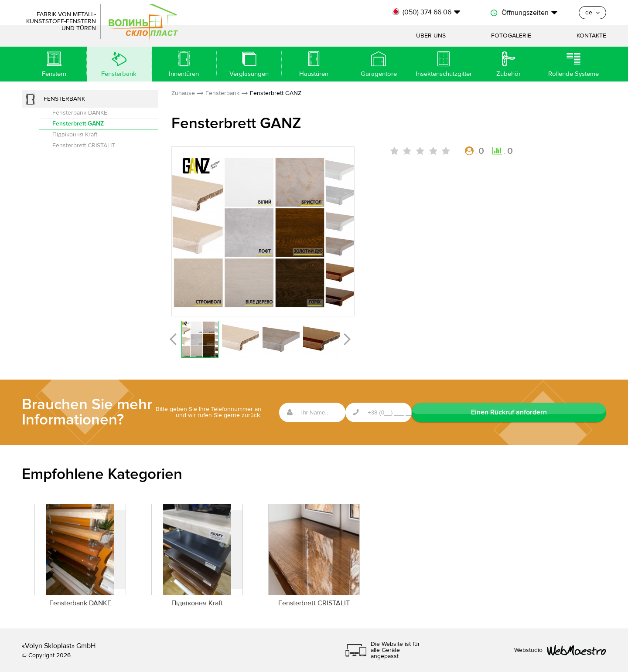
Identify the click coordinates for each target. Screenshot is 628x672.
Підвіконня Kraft (75, 135)
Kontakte (591, 36)
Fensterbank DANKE (80, 113)
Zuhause (183, 93)
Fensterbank (64, 99)
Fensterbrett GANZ (78, 124)
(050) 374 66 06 (427, 12)
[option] (263, 231)
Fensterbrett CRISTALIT (84, 146)
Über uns (431, 36)
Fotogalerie (511, 36)
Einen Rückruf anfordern (563, 412)
